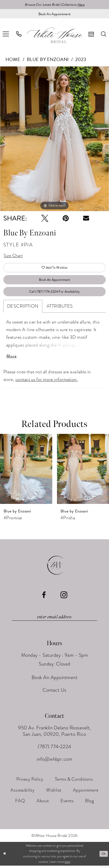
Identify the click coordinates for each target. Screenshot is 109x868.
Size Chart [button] (14, 256)
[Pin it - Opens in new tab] (66, 218)
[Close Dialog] (5, 856)
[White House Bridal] (54, 35)
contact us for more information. (47, 382)
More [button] (12, 358)
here (67, 864)
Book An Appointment (55, 281)
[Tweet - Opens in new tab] (45, 218)
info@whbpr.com (55, 762)
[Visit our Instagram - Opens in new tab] (64, 597)
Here (81, 5)
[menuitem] (19, 34)
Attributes (60, 308)
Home (13, 60)
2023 (81, 60)
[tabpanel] (54, 139)
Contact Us (54, 693)
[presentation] (26, 471)
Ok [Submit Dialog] (104, 856)
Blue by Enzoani (48, 60)
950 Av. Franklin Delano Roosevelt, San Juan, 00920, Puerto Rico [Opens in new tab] (54, 734)
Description (23, 308)
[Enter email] (54, 619)
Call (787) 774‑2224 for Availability (55, 293)
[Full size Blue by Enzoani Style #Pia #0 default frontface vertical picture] (54, 139)
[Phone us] (19, 34)
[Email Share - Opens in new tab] (86, 218)
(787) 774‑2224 (54, 749)
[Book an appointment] (54, 14)
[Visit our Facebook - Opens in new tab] (44, 597)
